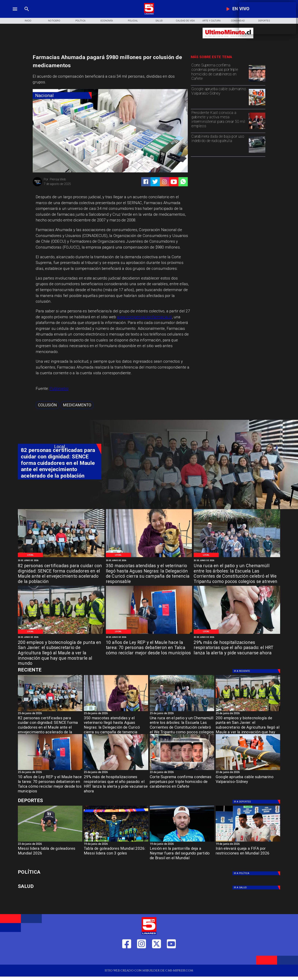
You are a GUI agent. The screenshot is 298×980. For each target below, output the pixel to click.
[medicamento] (77, 405)
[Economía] (107, 21)
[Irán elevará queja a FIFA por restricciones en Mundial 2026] (248, 841)
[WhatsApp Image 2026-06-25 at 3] (61, 557)
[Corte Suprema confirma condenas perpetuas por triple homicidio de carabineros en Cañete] (219, 73)
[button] (47, 405)
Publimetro (59, 389)
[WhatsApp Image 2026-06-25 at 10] (149, 557)
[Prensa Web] (37, 186)
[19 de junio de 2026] (116, 844)
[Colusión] (47, 405)
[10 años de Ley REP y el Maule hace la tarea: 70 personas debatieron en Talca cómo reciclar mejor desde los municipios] (149, 648)
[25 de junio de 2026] (61, 561)
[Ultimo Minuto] (228, 40)
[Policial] (133, 21)
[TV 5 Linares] (27, 14)
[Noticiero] (54, 21)
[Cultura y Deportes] (60, 670)
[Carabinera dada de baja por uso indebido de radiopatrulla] (219, 144)
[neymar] (182, 841)
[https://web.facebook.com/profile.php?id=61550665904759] (127, 958)
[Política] (80, 21)
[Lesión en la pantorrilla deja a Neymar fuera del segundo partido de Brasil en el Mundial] (182, 855)
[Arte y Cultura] (212, 21)
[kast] (257, 129)
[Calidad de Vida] (185, 21)
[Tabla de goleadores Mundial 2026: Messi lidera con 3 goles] (116, 841)
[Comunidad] (238, 21)
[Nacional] (62, 96)
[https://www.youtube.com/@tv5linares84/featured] (174, 182)
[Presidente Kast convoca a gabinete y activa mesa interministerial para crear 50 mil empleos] (219, 120)
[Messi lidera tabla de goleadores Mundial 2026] (50, 841)
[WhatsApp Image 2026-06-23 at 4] (149, 634)
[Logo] (149, 14)
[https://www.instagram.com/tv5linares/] (164, 182)
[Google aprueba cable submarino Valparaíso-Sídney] (219, 97)
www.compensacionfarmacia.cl (144, 317)
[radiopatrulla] (257, 152)
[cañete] (257, 81)
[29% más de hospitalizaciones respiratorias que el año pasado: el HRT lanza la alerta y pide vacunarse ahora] (237, 648)
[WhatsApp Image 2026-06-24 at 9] (237, 557)
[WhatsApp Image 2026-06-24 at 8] (61, 634)
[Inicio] (28, 21)
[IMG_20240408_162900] (237, 634)
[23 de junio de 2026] (182, 773)
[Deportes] (257, 671)
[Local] (31, 555)
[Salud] (159, 21)
